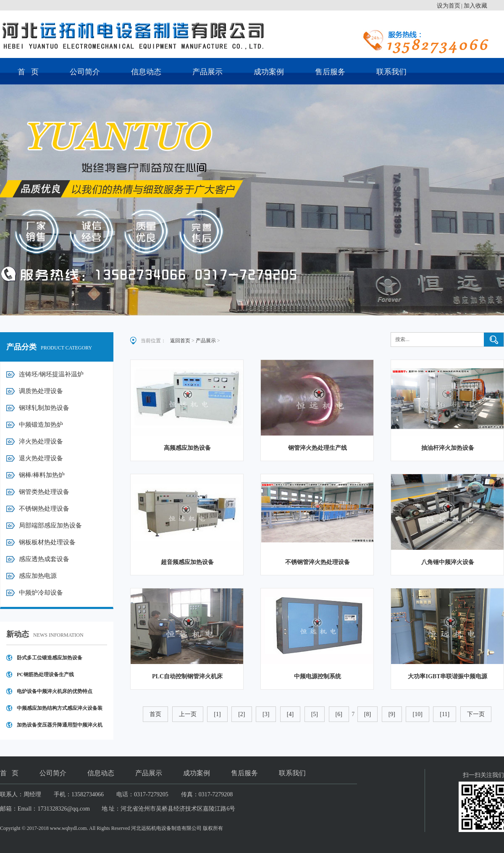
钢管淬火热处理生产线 (318, 448)
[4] (290, 714)
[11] (445, 714)
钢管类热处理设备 (44, 492)
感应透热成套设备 (44, 559)
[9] (392, 714)
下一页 (476, 714)
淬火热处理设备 (41, 441)
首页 (155, 714)
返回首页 (180, 341)
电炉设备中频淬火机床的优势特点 (55, 691)
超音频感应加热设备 (187, 562)
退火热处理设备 (41, 458)
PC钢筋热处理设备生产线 (45, 675)
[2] (241, 714)
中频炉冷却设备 (41, 593)
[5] (315, 714)
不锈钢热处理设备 (44, 509)
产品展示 (207, 72)
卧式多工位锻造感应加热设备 (50, 658)
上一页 (188, 714)
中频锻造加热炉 (41, 425)
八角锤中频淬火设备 (448, 562)
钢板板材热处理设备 (47, 542)
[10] (417, 714)
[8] (367, 714)
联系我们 (391, 72)
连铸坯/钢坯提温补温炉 (51, 374)
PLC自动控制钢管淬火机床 (187, 676)
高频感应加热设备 (187, 448)
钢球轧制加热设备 (44, 408)
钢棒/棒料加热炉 (42, 475)
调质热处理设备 (41, 391)
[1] (217, 714)
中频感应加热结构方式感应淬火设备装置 (60, 711)
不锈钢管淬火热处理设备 (318, 562)
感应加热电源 (38, 576)
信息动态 (146, 72)
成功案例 (269, 72)
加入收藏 (475, 6)
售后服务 (330, 72)
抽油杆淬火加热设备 (448, 448)
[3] (266, 714)
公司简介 (85, 72)
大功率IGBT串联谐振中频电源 (448, 676)
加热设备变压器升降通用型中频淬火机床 (60, 728)
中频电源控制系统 (318, 676)
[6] (339, 714)
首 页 (28, 72)
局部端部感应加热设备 (50, 525)
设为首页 (449, 6)
